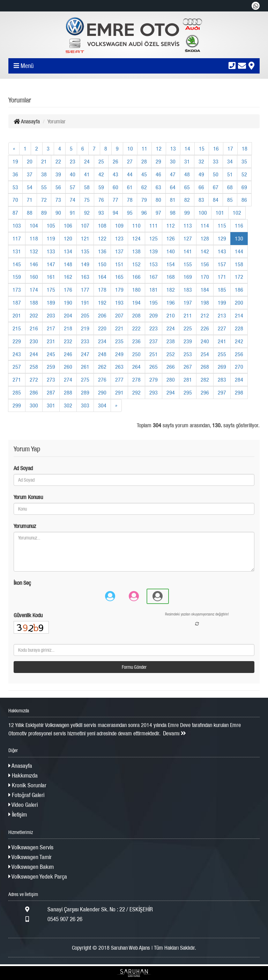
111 (154, 225)
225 (188, 328)
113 (188, 225)
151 (119, 264)
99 (187, 213)
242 (239, 341)
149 (85, 264)
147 (51, 264)
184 (205, 290)
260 (68, 367)
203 (51, 315)
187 (17, 303)
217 (51, 328)
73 (58, 200)
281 (188, 380)
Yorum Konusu (28, 497)
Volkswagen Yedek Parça (38, 876)
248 (102, 354)
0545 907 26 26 (45, 919)
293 (154, 392)
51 (230, 174)
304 (102, 405)
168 (171, 277)
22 (58, 161)
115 (222, 225)
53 (15, 187)
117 (17, 238)
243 (17, 354)
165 (119, 277)
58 (87, 187)
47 (173, 174)
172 (239, 277)
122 (102, 238)
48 (187, 174)
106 (68, 225)
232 (68, 341)
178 (102, 290)
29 (158, 161)
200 (239, 303)
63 (158, 187)
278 (136, 380)
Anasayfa (27, 121)
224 (171, 328)
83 (201, 200)
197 (188, 303)
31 (187, 161)
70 (15, 200)
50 (216, 174)
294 (171, 392)
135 (85, 251)
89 (44, 213)
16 (216, 148)
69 (244, 187)
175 (51, 290)
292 (136, 392)
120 (68, 238)
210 (171, 315)
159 (17, 277)
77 (116, 200)
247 (85, 354)
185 (222, 290)
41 (87, 174)
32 (201, 161)
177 (85, 290)
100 (203, 213)
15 (202, 148)
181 (154, 290)
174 (34, 290)
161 (51, 277)
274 (68, 380)
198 (205, 303)
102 (237, 213)
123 (119, 238)
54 (30, 187)
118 (34, 238)
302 (68, 405)
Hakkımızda (23, 775)
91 (73, 213)
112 (171, 225)
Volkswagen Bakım (31, 867)
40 (73, 174)
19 (15, 161)
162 (68, 277)
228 (239, 328)
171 (222, 277)
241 (222, 341)
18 (245, 148)
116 (239, 225)
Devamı (174, 733)
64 (173, 187)
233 (85, 341)
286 (34, 392)
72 (44, 200)
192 (102, 303)
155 (188, 264)
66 (201, 187)
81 (173, 200)
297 (222, 392)
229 (17, 341)
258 (34, 367)
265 (154, 367)
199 (222, 303)
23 (73, 161)
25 (101, 161)
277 (119, 380)
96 (144, 213)
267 (188, 367)
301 (51, 405)
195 (154, 303)
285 (17, 392)
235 (119, 341)
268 (205, 367)
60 (116, 187)
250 (136, 354)
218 (68, 328)
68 (230, 187)
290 (102, 392)
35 (244, 161)
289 (85, 392)
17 (230, 148)
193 (119, 303)
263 (119, 367)
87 (15, 213)
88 (30, 213)
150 (102, 264)
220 (102, 328)
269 (222, 367)
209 (154, 315)
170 (205, 277)
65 (187, 187)
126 (171, 238)
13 (173, 148)
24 (87, 161)
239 (188, 341)
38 (44, 174)
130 (239, 238)
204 (68, 315)
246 (68, 354)
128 (205, 238)
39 (58, 174)
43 (116, 174)
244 (34, 354)
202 (34, 315)
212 (205, 315)
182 (171, 290)
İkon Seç (22, 583)
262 (102, 367)
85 (230, 200)
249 (119, 354)
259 (51, 367)
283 (222, 380)
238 (171, 341)
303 (85, 405)
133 (51, 251)
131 (17, 251)
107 (85, 225)
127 (188, 238)
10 (130, 148)
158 (239, 264)
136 (102, 251)
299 (17, 405)
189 (51, 303)
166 (136, 277)
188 (34, 303)
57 (73, 187)
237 (154, 341)
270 (239, 367)
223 (154, 328)
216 (34, 328)
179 (119, 290)
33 (216, 161)
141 (188, 251)
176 (68, 290)
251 (154, 354)
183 (188, 290)
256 (239, 354)
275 (85, 380)
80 (158, 200)
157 (222, 264)
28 (144, 161)
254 (205, 354)
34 (230, 161)
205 (85, 315)
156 (205, 264)
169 (188, 277)
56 (58, 187)
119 (51, 238)
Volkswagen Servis (31, 847)
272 (34, 380)
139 (154, 251)
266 (171, 367)
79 (144, 200)
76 (101, 200)
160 (34, 277)
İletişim (18, 814)
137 (119, 251)
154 (171, 264)
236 (136, 341)
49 (201, 174)
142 (205, 251)
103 (17, 225)
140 (171, 251)
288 (68, 392)
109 (119, 225)
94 (116, 213)
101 (220, 213)
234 (102, 341)
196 (171, 303)
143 (222, 251)
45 (144, 174)
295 (188, 392)
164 (102, 277)
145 (17, 264)
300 (34, 405)
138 (136, 251)
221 (119, 328)
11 (144, 148)
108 (102, 225)
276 (102, 380)
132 (34, 251)
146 (34, 264)
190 (68, 303)
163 (85, 277)
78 (130, 200)
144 (239, 251)
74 (73, 200)
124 (136, 238)
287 (51, 392)
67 (216, 187)
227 (222, 328)
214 (239, 315)
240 (205, 341)
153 (154, 264)
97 (158, 213)
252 (171, 354)
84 (216, 200)
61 (130, 187)
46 (158, 174)
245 (51, 354)
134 (68, 251)
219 (85, 328)
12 (159, 148)
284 (239, 380)
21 (44, 161)
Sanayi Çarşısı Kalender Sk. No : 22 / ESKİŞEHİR (81, 909)
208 (136, 315)
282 (205, 380)
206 (102, 315)
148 (68, 264)
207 (119, 315)
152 (136, 264)
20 (30, 161)
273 (51, 380)
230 (34, 341)
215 (17, 328)
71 (30, 200)
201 (17, 315)
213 (222, 315)
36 (15, 174)
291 (119, 392)
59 (101, 187)
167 (154, 277)
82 (187, 200)
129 (222, 238)
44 (130, 174)
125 (154, 238)
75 (87, 200)
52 (244, 174)
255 (222, 354)
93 (101, 213)
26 (116, 161)
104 (34, 225)
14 (187, 148)
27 (130, 161)
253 (188, 354)
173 (17, 290)
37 (30, 174)
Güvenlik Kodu (28, 615)
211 (188, 315)
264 (136, 367)
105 (51, 225)
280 (171, 380)
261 (85, 367)
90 (58, 213)
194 (136, 303)
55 (44, 187)
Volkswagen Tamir (30, 857)
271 (17, 380)
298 (239, 392)
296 (205, 392)
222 (136, 328)
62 (144, 187)
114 (205, 225)
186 (239, 290)
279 (154, 380)
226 (205, 328)
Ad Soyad (23, 468)
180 (136, 290)
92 (87, 213)
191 (85, 303)
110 (136, 225)
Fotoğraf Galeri (26, 795)
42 (101, 174)
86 (244, 200)
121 (85, 238)
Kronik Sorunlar (27, 785)
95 (130, 213)
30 (173, 161)
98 (173, 213)
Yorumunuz (25, 526)
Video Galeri (23, 805)
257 (17, 367)
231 (51, 341)
